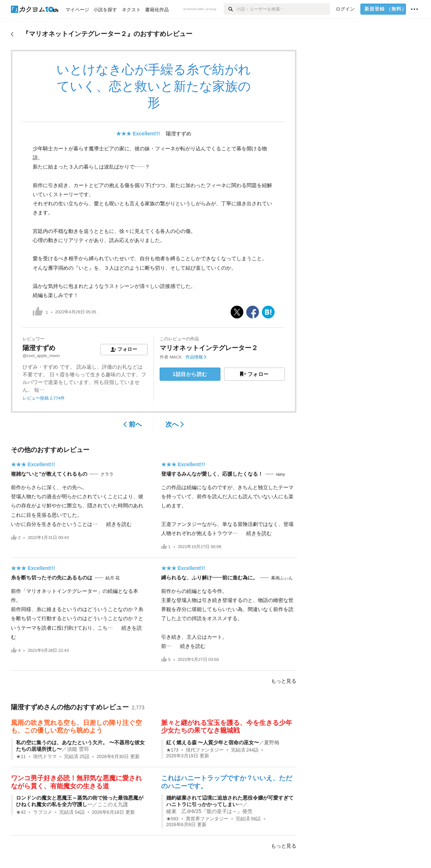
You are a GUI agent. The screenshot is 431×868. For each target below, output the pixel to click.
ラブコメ (43, 812)
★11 (21, 757)
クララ (107, 474)
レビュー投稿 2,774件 (44, 398)
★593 (172, 819)
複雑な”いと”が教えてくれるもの (49, 474)
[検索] (230, 9)
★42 (21, 812)
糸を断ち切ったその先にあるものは (52, 578)
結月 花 (113, 578)
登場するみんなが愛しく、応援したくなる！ (212, 474)
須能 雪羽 (78, 749)
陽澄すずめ (179, 134)
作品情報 (196, 357)
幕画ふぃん (282, 578)
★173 (172, 750)
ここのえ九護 (113, 804)
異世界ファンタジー (207, 819)
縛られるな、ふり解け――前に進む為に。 (209, 578)
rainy (281, 474)
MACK (176, 357)
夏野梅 (272, 742)
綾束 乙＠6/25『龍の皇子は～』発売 (209, 811)
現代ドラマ (45, 757)
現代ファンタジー (205, 750)
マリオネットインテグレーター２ (209, 348)
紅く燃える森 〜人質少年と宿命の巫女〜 (213, 742)
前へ (133, 424)
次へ (175, 424)
